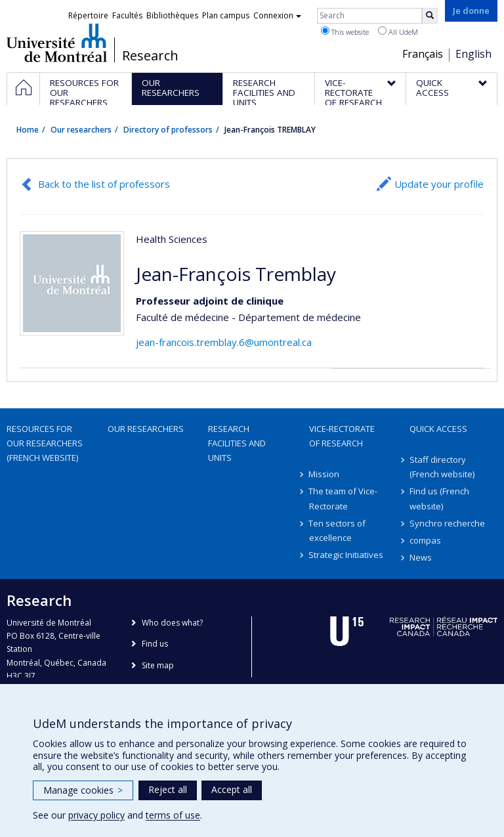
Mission (325, 474)
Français (423, 54)
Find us (155, 644)
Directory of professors (168, 130)
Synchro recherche (447, 523)
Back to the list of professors (104, 184)
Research (150, 56)
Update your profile (439, 184)
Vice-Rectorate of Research (342, 436)
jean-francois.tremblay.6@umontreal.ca (224, 342)
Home (28, 130)
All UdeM (398, 32)
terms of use (173, 815)
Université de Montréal (57, 43)
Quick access (438, 429)
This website (345, 32)
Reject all (168, 789)
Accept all (232, 789)
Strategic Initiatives (346, 555)
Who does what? (172, 623)
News (421, 557)
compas (425, 540)
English (473, 54)
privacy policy (96, 815)
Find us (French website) (439, 498)
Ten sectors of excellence (338, 530)
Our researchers (81, 130)
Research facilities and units (237, 443)
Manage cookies (83, 790)
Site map (158, 665)
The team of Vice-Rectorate (344, 498)
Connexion (277, 15)
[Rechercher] (430, 16)
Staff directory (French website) (442, 467)
